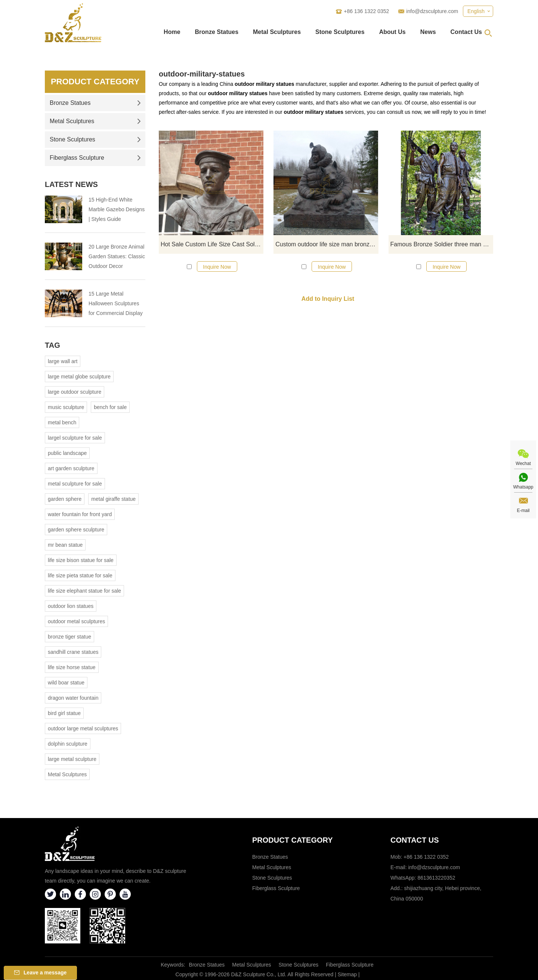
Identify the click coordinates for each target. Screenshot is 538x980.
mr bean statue (65, 545)
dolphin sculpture (68, 744)
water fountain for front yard (80, 514)
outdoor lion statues (71, 606)
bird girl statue (64, 713)
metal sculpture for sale (75, 484)
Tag (52, 345)
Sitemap (347, 974)
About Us (392, 32)
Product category (293, 840)
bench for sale (110, 407)
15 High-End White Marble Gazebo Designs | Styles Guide (117, 209)
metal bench (62, 422)
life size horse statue (72, 667)
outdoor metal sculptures (76, 621)
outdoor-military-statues (202, 74)
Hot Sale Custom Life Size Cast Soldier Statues (212, 244)
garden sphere (65, 499)
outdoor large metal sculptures (83, 728)
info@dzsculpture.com (432, 11)
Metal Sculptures (277, 32)
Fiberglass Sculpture (95, 158)
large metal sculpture (72, 759)
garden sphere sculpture (76, 530)
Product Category (95, 82)
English (476, 11)
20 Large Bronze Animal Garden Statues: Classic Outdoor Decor (117, 256)
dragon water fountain (73, 698)
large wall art (63, 361)
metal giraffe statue (113, 499)
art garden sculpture (71, 468)
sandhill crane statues (73, 652)
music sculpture (66, 407)
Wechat (523, 464)
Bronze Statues (217, 32)
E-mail (523, 511)
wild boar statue (66, 683)
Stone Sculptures (340, 32)
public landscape (67, 453)
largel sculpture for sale (75, 438)
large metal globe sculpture (79, 377)
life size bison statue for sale (81, 560)
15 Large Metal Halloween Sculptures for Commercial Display (116, 303)
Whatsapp (523, 487)
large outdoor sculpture (75, 392)
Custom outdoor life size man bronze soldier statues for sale (327, 244)
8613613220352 (436, 878)
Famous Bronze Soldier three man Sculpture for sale (442, 244)
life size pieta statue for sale (80, 575)
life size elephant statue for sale (84, 591)
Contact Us (466, 32)
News (428, 32)
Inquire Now (217, 267)
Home (172, 32)
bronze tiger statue (69, 637)
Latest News (71, 184)
